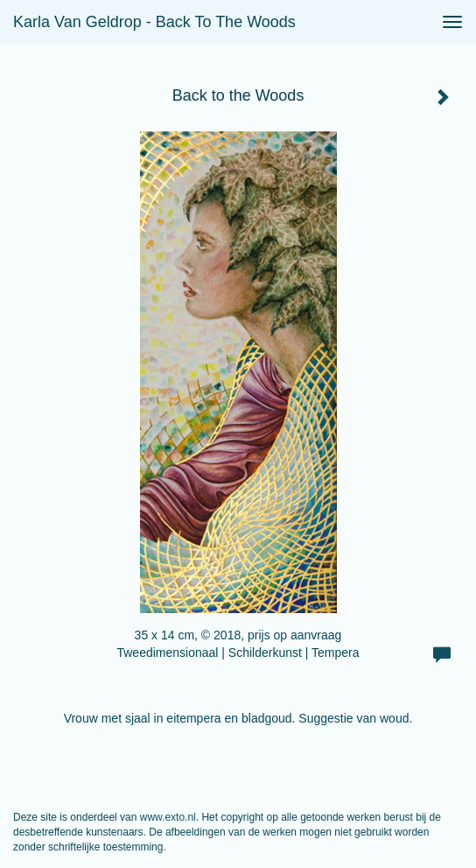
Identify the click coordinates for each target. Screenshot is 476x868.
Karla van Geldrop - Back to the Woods (154, 22)
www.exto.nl (168, 817)
